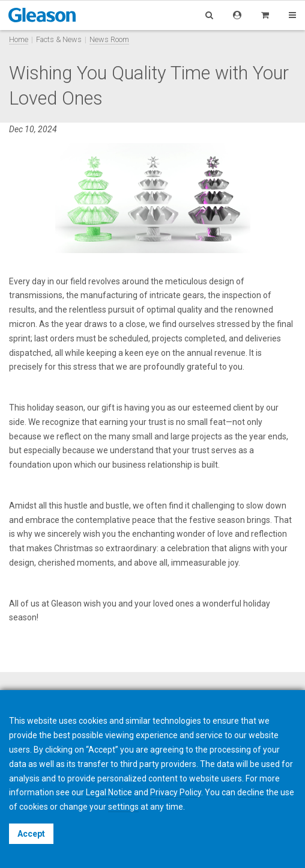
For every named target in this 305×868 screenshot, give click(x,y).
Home (19, 39)
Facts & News (59, 39)
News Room (109, 39)
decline (251, 792)
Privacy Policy (176, 792)
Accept (31, 834)
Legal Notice (109, 792)
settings (123, 807)
